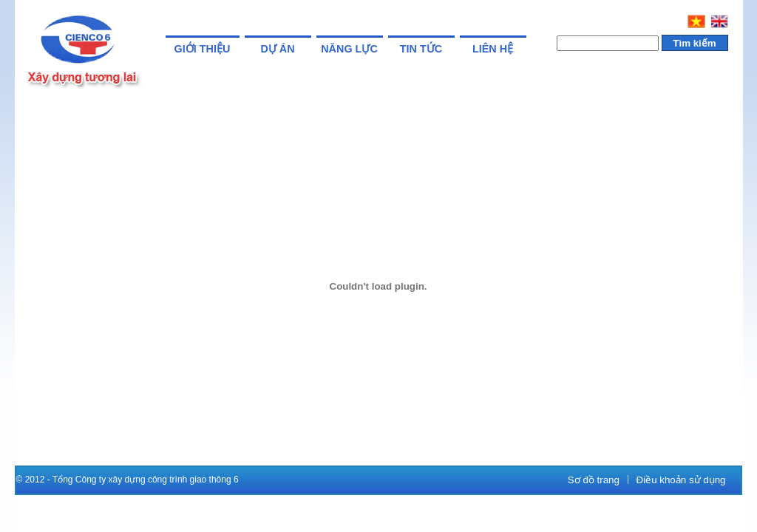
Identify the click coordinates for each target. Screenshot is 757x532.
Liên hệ (493, 49)
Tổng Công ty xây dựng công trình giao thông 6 (146, 480)
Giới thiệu (203, 49)
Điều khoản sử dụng (681, 480)
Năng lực (349, 49)
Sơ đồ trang (594, 480)
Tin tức (421, 49)
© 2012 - (34, 480)
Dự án (277, 49)
